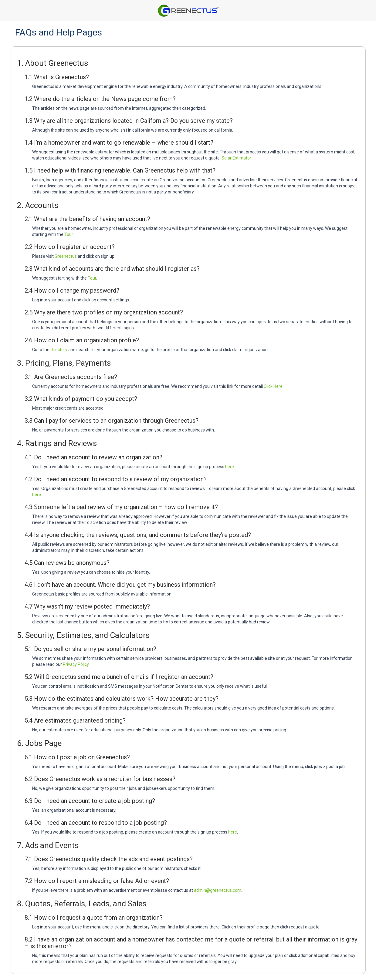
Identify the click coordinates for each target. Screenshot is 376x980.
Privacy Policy (76, 664)
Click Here (273, 386)
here (230, 467)
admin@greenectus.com (218, 890)
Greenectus (66, 256)
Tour (69, 234)
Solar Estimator (236, 158)
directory (59, 350)
